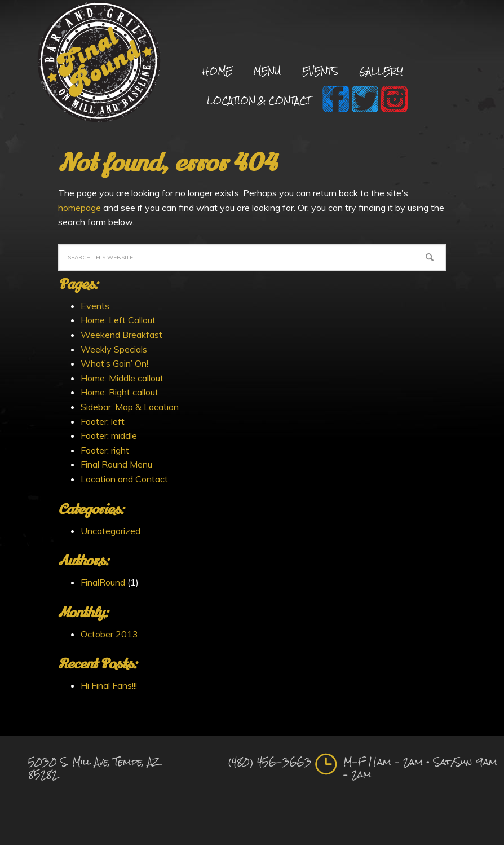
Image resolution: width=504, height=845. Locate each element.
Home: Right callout (120, 392)
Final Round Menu (116, 464)
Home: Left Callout (118, 320)
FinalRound (103, 582)
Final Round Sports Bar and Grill (99, 63)
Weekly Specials (114, 349)
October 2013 (109, 634)
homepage (79, 208)
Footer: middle (109, 435)
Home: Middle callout (122, 378)
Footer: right (105, 450)
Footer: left (103, 421)
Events (95, 306)
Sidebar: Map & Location (130, 407)
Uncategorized (110, 531)
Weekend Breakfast (121, 335)
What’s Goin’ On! (114, 363)
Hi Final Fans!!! (109, 685)
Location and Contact (124, 479)
